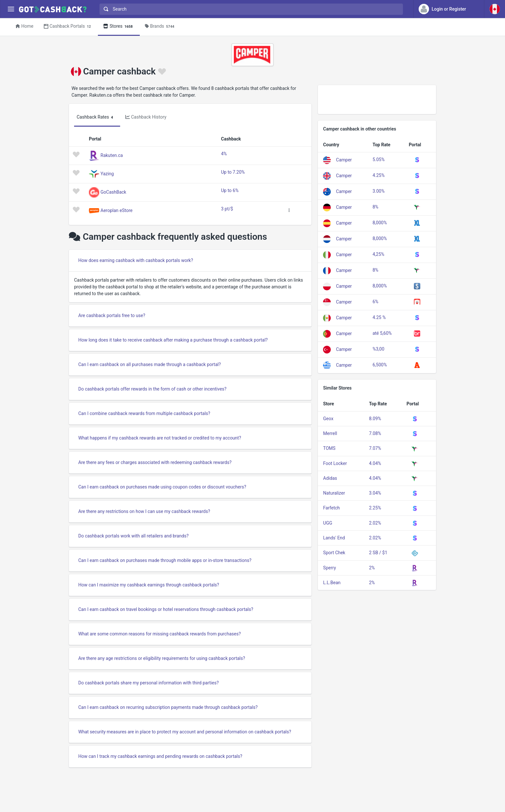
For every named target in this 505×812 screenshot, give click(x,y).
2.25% (375, 508)
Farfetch (331, 508)
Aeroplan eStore (116, 210)
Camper (344, 159)
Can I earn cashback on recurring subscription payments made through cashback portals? (168, 707)
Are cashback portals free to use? (112, 315)
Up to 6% (230, 190)
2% (372, 568)
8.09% (375, 419)
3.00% (379, 191)
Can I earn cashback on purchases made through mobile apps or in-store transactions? (165, 560)
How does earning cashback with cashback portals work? (136, 260)
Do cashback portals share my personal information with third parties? (148, 683)
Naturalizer (334, 493)
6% (376, 302)
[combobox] (250, 9)
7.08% (375, 433)
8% (376, 207)
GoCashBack (113, 192)
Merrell (330, 433)
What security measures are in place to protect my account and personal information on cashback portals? (185, 732)
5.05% (379, 159)
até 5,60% (382, 333)
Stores (119, 27)
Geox (328, 419)
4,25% (379, 254)
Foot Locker (335, 463)
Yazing (107, 173)
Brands (161, 27)
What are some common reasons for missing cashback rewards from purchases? (160, 634)
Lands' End (334, 538)
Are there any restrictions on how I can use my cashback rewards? (144, 511)
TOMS (329, 448)
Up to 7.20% (233, 172)
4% (224, 154)
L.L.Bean (332, 583)
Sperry (329, 568)
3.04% (375, 493)
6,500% (380, 365)
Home (24, 26)
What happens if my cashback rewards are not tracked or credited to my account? (160, 438)
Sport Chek (334, 553)
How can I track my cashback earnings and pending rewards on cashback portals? (160, 756)
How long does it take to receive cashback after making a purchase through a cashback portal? (173, 340)
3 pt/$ (227, 209)
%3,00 (379, 349)
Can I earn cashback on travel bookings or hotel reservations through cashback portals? (166, 609)
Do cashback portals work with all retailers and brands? (133, 536)
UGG (328, 523)
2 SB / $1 (378, 553)
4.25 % (379, 317)
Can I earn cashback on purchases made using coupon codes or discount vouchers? (162, 487)
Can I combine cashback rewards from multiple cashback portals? (144, 413)
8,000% (380, 223)
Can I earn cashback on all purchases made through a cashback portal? (150, 364)
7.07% (375, 448)
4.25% (379, 175)
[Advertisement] (377, 100)
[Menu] (11, 9)
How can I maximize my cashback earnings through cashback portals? (149, 585)
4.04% (375, 463)
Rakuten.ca (112, 155)
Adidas (330, 478)
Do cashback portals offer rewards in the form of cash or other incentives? (152, 389)
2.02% (375, 523)
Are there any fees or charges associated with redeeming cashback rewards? (155, 462)
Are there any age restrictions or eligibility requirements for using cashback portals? (162, 658)
